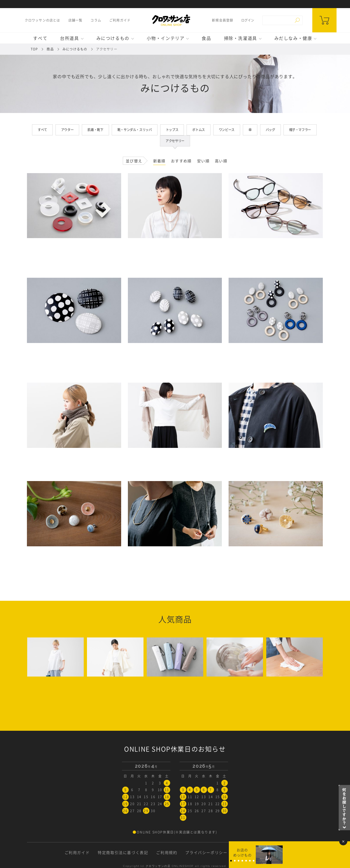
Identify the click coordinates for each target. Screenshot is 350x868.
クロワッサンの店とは (43, 20)
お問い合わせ (248, 852)
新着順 (159, 161)
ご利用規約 (167, 852)
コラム (96, 20)
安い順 (203, 161)
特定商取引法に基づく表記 (123, 852)
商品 (50, 49)
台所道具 (69, 38)
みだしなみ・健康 (293, 38)
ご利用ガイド (120, 20)
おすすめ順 (181, 161)
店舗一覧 (76, 20)
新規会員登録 (223, 20)
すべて (40, 38)
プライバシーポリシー (206, 852)
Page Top (345, 863)
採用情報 (277, 852)
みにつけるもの (113, 38)
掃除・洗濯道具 (241, 38)
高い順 (221, 161)
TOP (34, 49)
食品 (206, 38)
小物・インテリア (166, 38)
